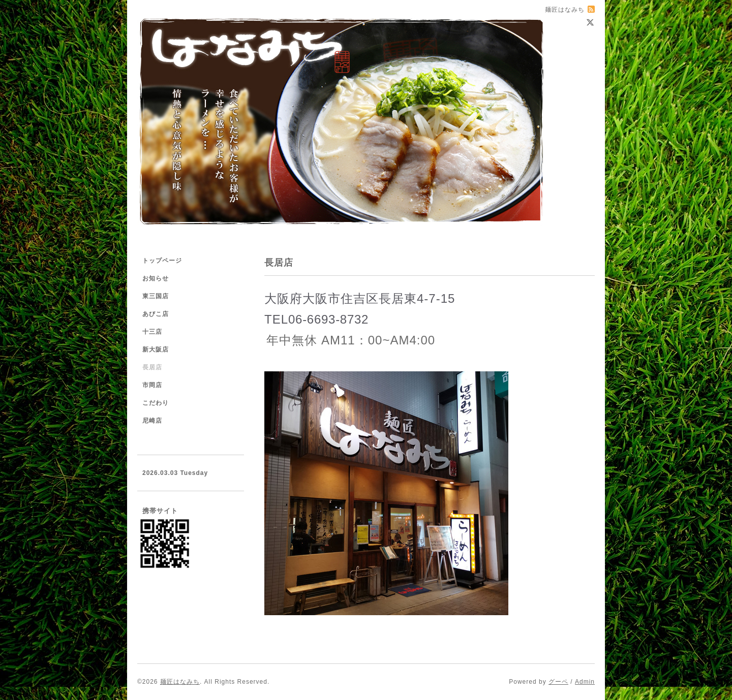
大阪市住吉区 (341, 298)
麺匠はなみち (180, 682)
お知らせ (156, 278)
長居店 (152, 367)
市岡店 (152, 385)
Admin (585, 682)
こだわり (156, 403)
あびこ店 (156, 314)
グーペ (558, 682)
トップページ (162, 261)
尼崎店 (152, 421)
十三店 (152, 332)
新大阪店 (156, 349)
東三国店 (156, 296)
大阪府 (283, 298)
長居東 (398, 298)
